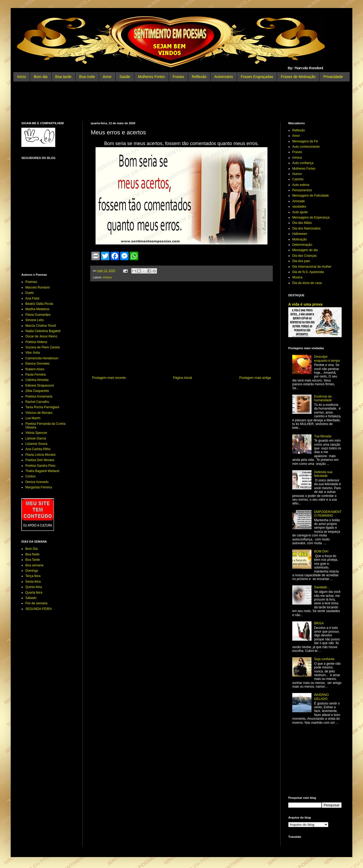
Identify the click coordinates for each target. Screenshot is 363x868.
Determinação (302, 245)
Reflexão (199, 77)
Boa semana (34, 565)
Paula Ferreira (35, 375)
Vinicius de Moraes (39, 413)
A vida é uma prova (305, 304)
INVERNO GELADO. (321, 697)
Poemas (31, 282)
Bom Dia (31, 549)
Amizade (299, 201)
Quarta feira (34, 593)
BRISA (319, 623)
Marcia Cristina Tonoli (41, 326)
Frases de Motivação (298, 77)
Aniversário (224, 77)
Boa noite (87, 77)
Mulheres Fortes (151, 77)
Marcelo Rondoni (38, 287)
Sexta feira (33, 582)
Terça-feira (33, 576)
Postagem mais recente (109, 378)
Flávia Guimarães (38, 315)
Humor (297, 174)
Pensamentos (302, 190)
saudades (299, 207)
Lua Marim (33, 418)
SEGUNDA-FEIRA (39, 609)
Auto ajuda (300, 212)
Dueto (30, 293)
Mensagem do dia (305, 250)
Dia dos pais (301, 261)
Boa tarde (63, 77)
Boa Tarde (33, 560)
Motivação (300, 239)
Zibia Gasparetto (37, 391)
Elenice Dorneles (38, 364)
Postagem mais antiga (255, 378)
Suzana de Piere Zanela (43, 347)
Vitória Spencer (36, 433)
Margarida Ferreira (39, 487)
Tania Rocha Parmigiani (42, 407)
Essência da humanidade (323, 398)
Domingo (32, 571)
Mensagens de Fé (305, 141)
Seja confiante (324, 659)
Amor (107, 77)
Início (21, 77)
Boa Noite (32, 554)
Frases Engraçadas (257, 77)
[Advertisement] (181, 102)
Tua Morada (323, 436)
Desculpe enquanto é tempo (327, 359)
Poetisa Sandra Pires (40, 466)
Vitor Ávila (33, 353)
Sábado (31, 598)
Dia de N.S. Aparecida (308, 272)
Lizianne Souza (36, 444)
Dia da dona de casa (307, 283)
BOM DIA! (321, 551)
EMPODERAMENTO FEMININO (328, 514)
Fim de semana (36, 603)
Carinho (298, 179)
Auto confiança (303, 163)
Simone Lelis (35, 320)
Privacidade (333, 77)
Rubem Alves (35, 369)
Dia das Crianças (304, 256)
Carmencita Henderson (42, 358)
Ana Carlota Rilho (38, 449)
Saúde (125, 77)
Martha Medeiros (37, 309)
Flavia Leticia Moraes (40, 455)
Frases (178, 77)
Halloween (300, 234)
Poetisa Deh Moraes (40, 460)
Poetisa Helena (36, 342)
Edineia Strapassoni (40, 386)
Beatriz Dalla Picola (39, 304)
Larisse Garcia (36, 438)
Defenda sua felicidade (323, 474)
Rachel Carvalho (37, 402)
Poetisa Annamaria (39, 396)
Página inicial (182, 378)
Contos (30, 476)
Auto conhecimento (306, 147)
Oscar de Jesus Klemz (41, 336)
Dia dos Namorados (306, 228)
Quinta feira (34, 587)
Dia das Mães (302, 223)
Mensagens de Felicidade (311, 196)
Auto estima (301, 185)
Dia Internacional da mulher (312, 267)
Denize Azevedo (37, 482)
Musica (297, 277)
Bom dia (40, 77)
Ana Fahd (32, 298)
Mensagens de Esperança (311, 217)
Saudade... (322, 587)
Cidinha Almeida (37, 380)
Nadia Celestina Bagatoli (43, 331)
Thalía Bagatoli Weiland (42, 471)
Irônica (107, 277)
